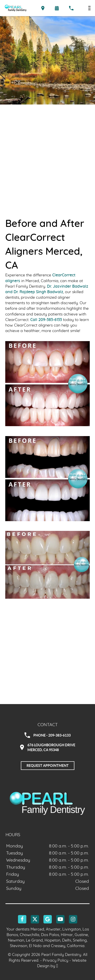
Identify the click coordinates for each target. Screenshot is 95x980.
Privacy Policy (56, 961)
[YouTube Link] (60, 919)
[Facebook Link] (22, 919)
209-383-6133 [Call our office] (50, 320)
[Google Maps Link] (47, 671)
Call (34, 320)
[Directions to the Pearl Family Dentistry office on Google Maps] (43, 8)
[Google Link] (48, 919)
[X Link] (35, 919)
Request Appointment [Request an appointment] (48, 765)
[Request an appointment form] (57, 8)
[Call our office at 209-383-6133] (71, 8)
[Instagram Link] (73, 919)
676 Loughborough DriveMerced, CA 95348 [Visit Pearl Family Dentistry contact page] (48, 747)
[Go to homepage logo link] (47, 803)
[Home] (16, 8)
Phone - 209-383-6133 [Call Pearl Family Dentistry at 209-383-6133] (47, 735)
